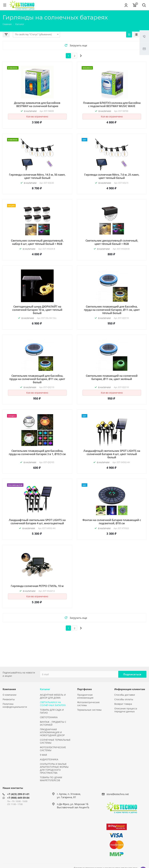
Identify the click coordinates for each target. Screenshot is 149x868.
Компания (9, 689)
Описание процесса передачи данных (126, 710)
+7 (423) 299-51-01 (18, 794)
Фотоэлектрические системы (88, 704)
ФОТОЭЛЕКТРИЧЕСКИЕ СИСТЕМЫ (53, 749)
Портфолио (84, 689)
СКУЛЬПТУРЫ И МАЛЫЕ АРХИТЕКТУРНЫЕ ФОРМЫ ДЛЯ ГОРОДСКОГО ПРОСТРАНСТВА (54, 768)
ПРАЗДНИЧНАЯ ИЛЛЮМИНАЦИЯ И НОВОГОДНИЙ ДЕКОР (52, 732)
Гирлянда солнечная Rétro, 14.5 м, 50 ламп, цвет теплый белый (37, 176)
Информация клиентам (130, 689)
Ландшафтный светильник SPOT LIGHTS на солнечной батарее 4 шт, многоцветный (37, 522)
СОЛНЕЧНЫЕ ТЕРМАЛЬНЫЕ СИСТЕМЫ (55, 741)
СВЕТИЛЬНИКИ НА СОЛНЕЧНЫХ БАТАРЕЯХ (53, 704)
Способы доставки (125, 695)
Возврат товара (123, 704)
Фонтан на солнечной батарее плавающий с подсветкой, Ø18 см (112, 522)
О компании (9, 695)
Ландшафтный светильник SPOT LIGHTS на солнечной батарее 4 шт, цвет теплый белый (112, 454)
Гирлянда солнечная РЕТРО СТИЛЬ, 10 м (37, 586)
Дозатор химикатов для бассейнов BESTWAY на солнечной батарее (37, 104)
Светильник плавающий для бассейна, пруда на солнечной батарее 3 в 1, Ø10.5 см (37, 452)
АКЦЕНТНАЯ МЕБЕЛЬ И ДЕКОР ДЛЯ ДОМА (53, 696)
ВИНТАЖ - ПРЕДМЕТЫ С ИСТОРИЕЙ (53, 723)
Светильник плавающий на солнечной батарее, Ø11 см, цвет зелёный (112, 377)
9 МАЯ (43, 755)
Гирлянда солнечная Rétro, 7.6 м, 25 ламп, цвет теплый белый (112, 176)
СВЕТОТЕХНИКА (49, 717)
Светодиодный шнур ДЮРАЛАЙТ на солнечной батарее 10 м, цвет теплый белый (37, 310)
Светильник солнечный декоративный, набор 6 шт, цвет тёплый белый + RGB (37, 242)
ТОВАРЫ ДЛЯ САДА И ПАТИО (52, 711)
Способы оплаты (124, 699)
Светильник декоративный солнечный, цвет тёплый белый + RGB (112, 242)
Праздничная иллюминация (85, 696)
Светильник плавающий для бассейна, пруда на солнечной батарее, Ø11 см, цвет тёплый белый (112, 310)
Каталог (45, 689)
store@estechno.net (118, 794)
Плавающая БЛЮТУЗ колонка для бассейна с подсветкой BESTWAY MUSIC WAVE (112, 104)
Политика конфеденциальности (15, 705)
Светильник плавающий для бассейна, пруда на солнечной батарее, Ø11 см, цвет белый (37, 379)
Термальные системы (89, 710)
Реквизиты (9, 699)
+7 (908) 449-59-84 (18, 798)
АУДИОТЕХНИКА (49, 759)
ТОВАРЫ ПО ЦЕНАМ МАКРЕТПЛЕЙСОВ (51, 779)
